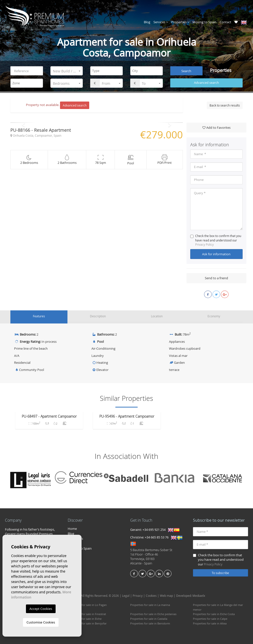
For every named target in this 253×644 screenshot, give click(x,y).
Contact (225, 22)
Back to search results (225, 105)
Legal (126, 595)
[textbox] (108, 71)
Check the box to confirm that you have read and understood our (216, 240)
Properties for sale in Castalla (149, 618)
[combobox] (106, 71)
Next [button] (170, 123)
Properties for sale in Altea (210, 622)
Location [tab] (157, 316)
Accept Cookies (41, 609)
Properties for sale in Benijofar (87, 622)
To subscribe (220, 572)
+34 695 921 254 (154, 529)
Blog (147, 22)
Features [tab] (39, 316)
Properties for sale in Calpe (210, 618)
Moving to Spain (204, 22)
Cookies (151, 595)
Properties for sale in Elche (85, 618)
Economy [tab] (214, 316)
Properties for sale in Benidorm (150, 622)
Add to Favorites (216, 128)
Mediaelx (199, 595)
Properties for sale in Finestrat (87, 613)
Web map (166, 595)
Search (186, 71)
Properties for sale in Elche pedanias (153, 613)
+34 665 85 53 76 (157, 537)
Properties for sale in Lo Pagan (87, 604)
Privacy (138, 595)
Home (72, 528)
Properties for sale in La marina (150, 604)
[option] (97, 123)
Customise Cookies (41, 622)
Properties (180, 22)
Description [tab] (98, 316)
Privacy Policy (204, 244)
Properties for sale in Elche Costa (214, 613)
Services (161, 22)
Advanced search (206, 83)
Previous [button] (23, 123)
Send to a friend (216, 278)
